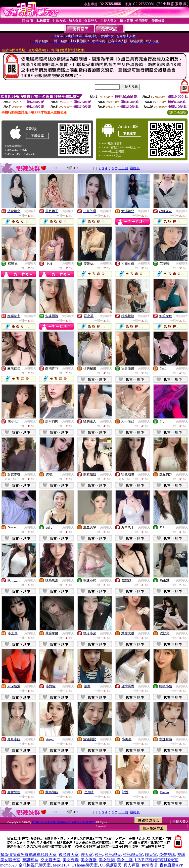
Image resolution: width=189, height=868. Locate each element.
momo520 (8, 865)
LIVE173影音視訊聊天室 (157, 860)
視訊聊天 (113, 855)
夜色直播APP (171, 865)
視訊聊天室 (133, 855)
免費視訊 (167, 855)
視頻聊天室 (69, 855)
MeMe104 (61, 865)
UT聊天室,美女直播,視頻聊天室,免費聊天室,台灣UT (63, 822)
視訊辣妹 (30, 860)
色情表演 (150, 865)
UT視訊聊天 (110, 865)
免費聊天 (30, 211)
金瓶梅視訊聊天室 (35, 865)
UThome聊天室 (85, 865)
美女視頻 (107, 860)
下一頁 (123, 168)
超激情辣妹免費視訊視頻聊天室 (28, 855)
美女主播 (125, 860)
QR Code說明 (178, 112)
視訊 (99, 855)
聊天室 (87, 855)
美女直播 (89, 860)
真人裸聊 (131, 865)
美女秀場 (71, 860)
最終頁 (135, 168)
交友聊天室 (51, 860)
